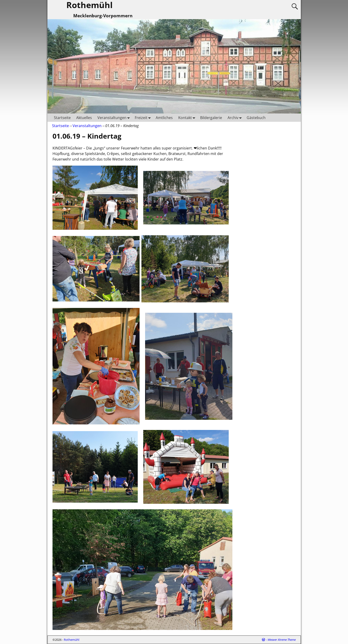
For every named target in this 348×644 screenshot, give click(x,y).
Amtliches (164, 118)
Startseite (62, 118)
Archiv (236, 118)
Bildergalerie (211, 118)
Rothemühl (72, 640)
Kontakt (188, 118)
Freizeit (144, 118)
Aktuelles (84, 118)
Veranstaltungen (115, 118)
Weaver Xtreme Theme (282, 640)
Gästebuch (256, 118)
